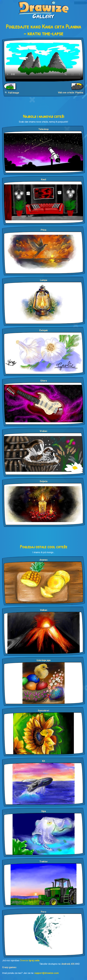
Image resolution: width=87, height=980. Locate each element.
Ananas (44, 560)
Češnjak (43, 330)
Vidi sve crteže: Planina (71, 93)
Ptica (43, 230)
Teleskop (43, 129)
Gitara (44, 381)
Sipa (44, 811)
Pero (44, 912)
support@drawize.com (46, 973)
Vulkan (44, 610)
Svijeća (44, 481)
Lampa (44, 280)
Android (66, 964)
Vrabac (43, 431)
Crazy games (9, 967)
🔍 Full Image (12, 93)
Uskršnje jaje (44, 660)
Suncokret (43, 711)
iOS (73, 964)
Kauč (44, 179)
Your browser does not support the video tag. (43, 60)
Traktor (44, 862)
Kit (44, 761)
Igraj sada (34, 960)
